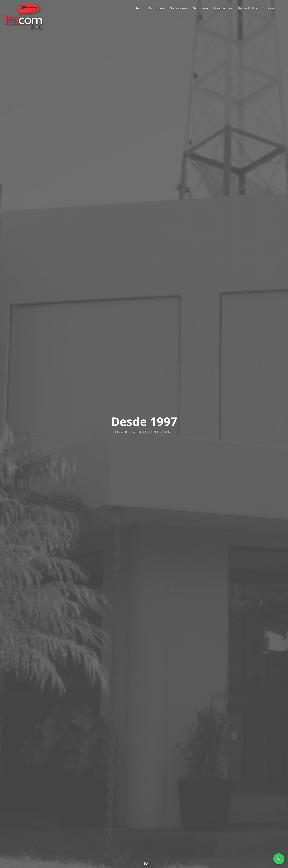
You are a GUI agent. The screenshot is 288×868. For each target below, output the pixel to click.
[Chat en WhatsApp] (279, 859)
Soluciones (178, 8)
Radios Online (248, 8)
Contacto (269, 8)
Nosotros (156, 8)
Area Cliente (222, 8)
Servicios (199, 8)
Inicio (140, 8)
